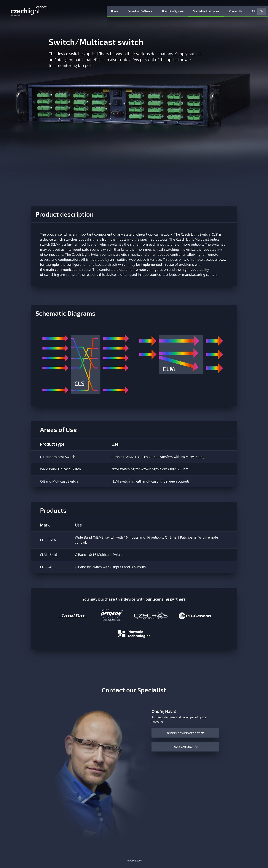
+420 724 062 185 (185, 747)
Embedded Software (140, 11)
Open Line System (173, 11)
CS (253, 11)
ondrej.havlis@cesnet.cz (185, 733)
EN (261, 11)
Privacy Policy (134, 861)
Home (115, 11)
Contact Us (236, 11)
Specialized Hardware (206, 11)
